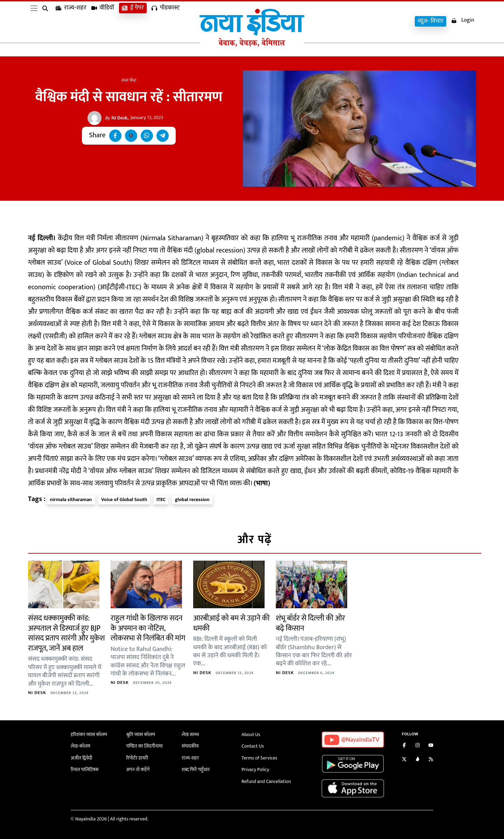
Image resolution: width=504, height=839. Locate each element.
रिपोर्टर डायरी (137, 758)
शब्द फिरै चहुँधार (196, 769)
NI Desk (116, 118)
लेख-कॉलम (80, 746)
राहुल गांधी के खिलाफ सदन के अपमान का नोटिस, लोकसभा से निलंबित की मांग (148, 628)
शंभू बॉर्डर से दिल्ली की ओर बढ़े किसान (310, 623)
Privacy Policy (255, 769)
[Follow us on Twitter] (404, 760)
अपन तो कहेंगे (138, 769)
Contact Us (253, 746)
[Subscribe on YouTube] (431, 746)
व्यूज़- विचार (430, 21)
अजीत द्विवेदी (82, 758)
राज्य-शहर (71, 21)
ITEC (161, 500)
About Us (251, 734)
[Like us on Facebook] (404, 746)
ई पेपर (133, 21)
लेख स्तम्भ (190, 734)
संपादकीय (190, 746)
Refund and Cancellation (266, 781)
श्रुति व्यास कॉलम (141, 734)
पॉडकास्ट (166, 21)
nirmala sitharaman (71, 500)
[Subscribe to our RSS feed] (431, 760)
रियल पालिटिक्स (85, 769)
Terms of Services (259, 758)
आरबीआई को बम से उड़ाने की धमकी (231, 623)
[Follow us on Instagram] (418, 746)
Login (463, 20)
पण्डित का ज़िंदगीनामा (145, 746)
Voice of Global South (124, 500)
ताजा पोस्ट (129, 80)
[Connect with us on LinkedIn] (418, 760)
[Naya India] (252, 45)
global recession (192, 500)
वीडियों (103, 21)
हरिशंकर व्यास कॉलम (89, 734)
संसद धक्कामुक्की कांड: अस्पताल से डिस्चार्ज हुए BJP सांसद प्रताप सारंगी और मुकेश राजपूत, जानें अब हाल (66, 633)
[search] (47, 22)
